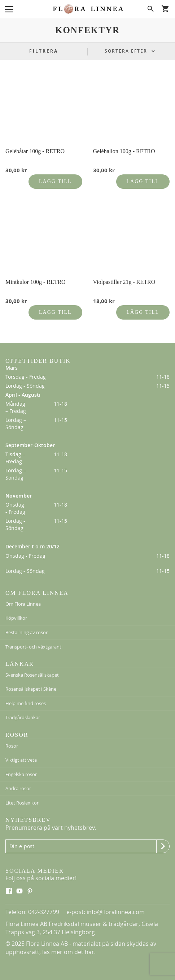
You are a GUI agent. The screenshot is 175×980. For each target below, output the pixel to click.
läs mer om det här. (69, 952)
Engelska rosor (21, 774)
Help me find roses (26, 703)
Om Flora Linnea (23, 604)
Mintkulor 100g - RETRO (36, 282)
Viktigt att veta (21, 760)
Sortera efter (127, 51)
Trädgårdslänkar (23, 717)
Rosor (12, 746)
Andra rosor (18, 788)
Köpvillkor (16, 618)
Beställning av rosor (27, 632)
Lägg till (55, 181)
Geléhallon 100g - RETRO (124, 151)
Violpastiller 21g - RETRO (124, 282)
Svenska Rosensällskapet (32, 675)
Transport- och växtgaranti (34, 647)
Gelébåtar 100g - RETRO (35, 151)
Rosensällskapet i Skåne (31, 689)
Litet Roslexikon (23, 803)
